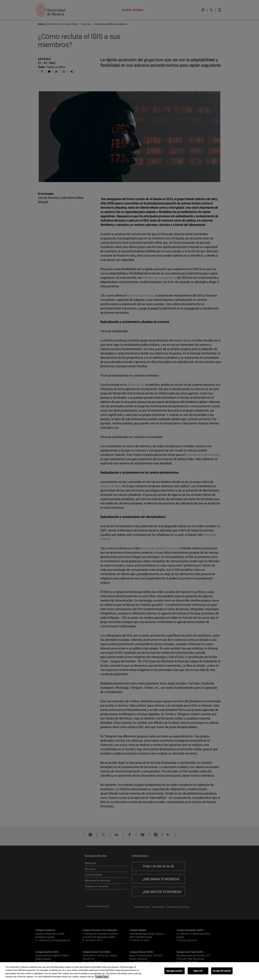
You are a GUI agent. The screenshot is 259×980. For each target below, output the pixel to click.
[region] (129, 971)
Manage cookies (174, 971)
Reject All (198, 971)
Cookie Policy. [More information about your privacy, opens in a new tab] (102, 977)
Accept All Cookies (222, 971)
